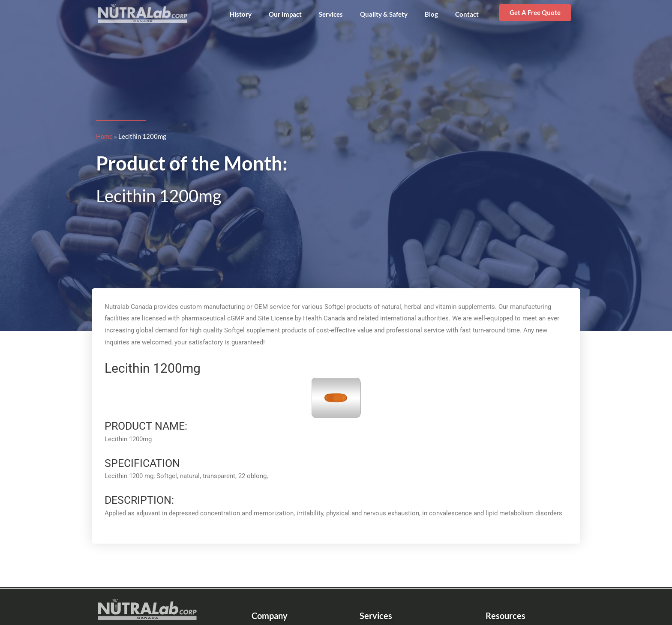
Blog (431, 14)
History (241, 14)
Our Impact (285, 14)
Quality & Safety (384, 14)
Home (104, 136)
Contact (467, 14)
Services (331, 14)
